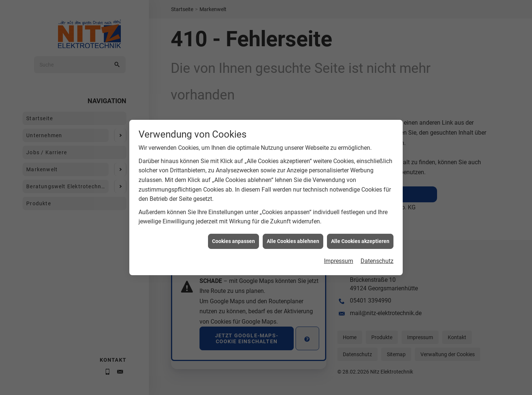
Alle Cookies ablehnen (293, 248)
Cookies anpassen (233, 248)
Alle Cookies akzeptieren (360, 248)
